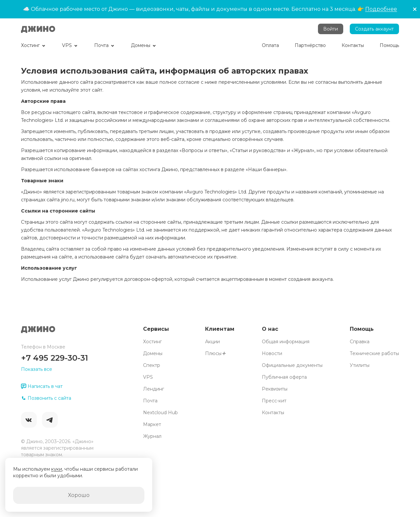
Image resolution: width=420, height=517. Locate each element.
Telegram (50, 420)
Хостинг (152, 342)
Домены (153, 353)
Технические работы (374, 353)
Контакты (273, 413)
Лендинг (154, 389)
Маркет (152, 424)
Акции (212, 342)
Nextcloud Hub (160, 413)
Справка (360, 342)
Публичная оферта (284, 377)
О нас (270, 329)
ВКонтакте (29, 420)
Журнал (152, 436)
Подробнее (381, 9)
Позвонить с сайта (46, 398)
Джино (38, 29)
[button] (415, 9)
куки (57, 469)
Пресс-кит (274, 401)
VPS (148, 377)
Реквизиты (275, 389)
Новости (272, 353)
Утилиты (360, 365)
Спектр (152, 365)
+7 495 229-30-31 (54, 358)
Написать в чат (42, 386)
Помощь (362, 329)
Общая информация (286, 342)
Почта (150, 401)
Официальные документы (292, 365)
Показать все (37, 369)
